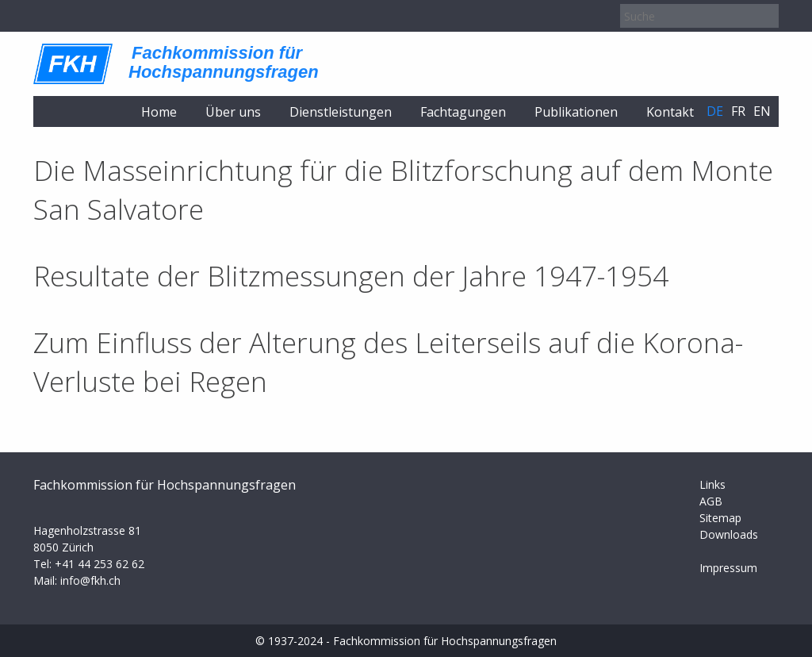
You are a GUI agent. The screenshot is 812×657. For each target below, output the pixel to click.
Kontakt (670, 112)
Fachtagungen (463, 112)
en (762, 111)
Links (712, 484)
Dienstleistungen (341, 112)
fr (738, 111)
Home (159, 112)
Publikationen (576, 112)
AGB (711, 501)
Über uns (233, 112)
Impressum (728, 568)
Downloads (729, 534)
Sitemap (720, 518)
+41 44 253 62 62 (100, 564)
